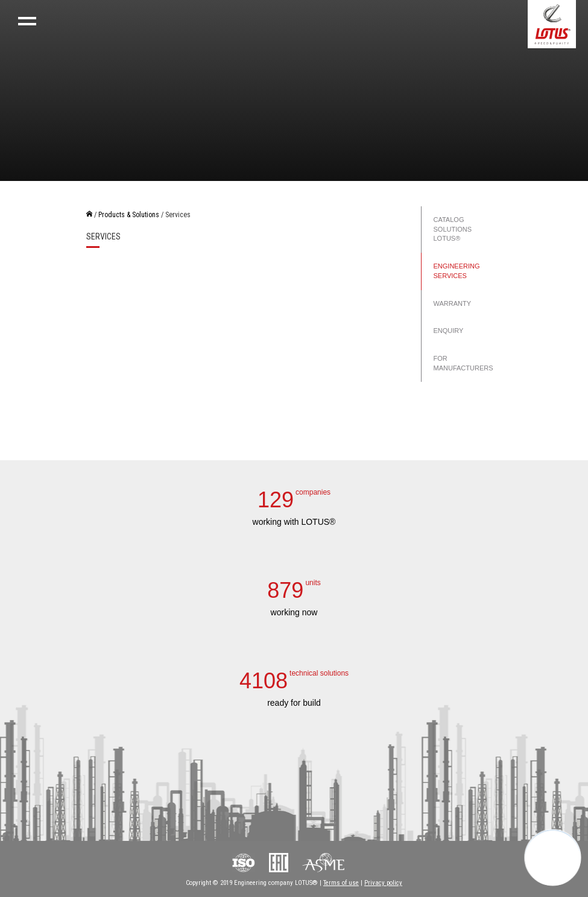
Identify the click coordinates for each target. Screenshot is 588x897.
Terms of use (341, 883)
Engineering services (457, 271)
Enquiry (449, 331)
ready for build (294, 703)
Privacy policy (383, 883)
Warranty (453, 303)
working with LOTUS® (294, 522)
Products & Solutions (129, 215)
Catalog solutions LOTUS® (453, 229)
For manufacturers (463, 363)
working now (294, 612)
